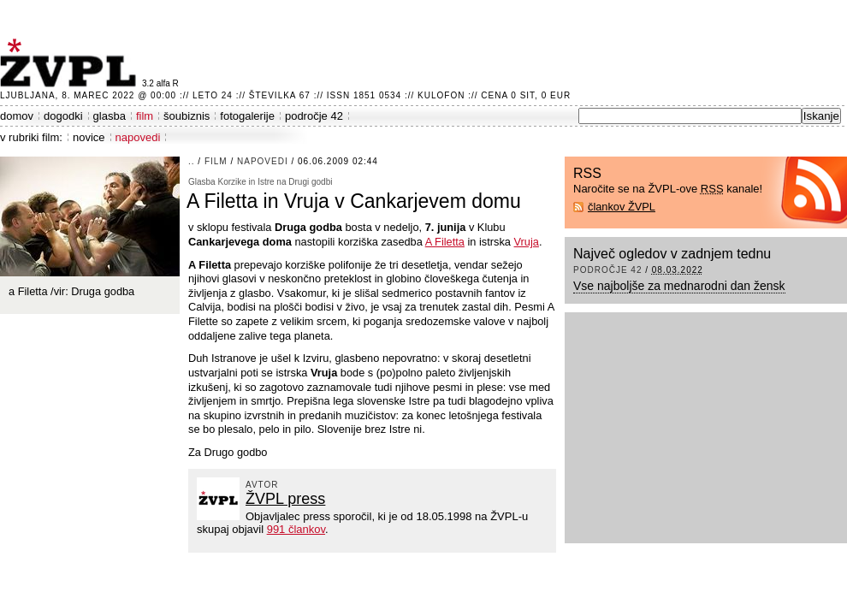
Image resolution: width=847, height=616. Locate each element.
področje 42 (314, 116)
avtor (262, 485)
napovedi (138, 137)
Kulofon (441, 95)
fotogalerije (247, 116)
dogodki (63, 116)
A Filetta (445, 242)
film (145, 116)
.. (192, 161)
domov (17, 116)
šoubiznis (187, 116)
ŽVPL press (285, 499)
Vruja (527, 242)
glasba (110, 116)
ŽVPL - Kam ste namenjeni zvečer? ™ (71, 63)
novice (89, 137)
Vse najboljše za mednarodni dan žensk (679, 286)
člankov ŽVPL (622, 207)
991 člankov (296, 529)
